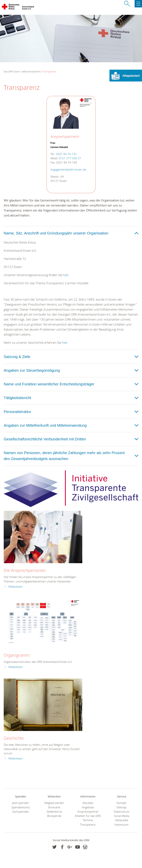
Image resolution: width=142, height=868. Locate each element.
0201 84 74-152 (66, 154)
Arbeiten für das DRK (88, 816)
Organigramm (17, 655)
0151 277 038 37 (70, 158)
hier (66, 275)
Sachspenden (21, 812)
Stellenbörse (54, 812)
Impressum (121, 825)
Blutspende (54, 816)
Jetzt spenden (21, 803)
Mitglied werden (54, 803)
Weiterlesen (16, 587)
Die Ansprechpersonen (25, 570)
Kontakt (121, 803)
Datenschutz (122, 812)
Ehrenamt (54, 807)
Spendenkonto (21, 807)
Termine (88, 820)
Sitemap (121, 807)
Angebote (88, 807)
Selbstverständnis (31, 71)
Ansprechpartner (88, 812)
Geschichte (14, 738)
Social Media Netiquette (122, 818)
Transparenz (49, 71)
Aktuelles (88, 803)
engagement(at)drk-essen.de (68, 170)
